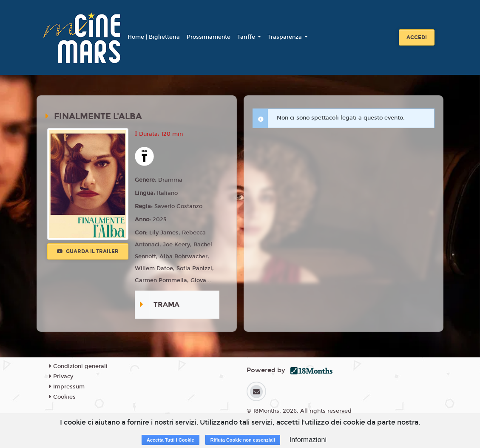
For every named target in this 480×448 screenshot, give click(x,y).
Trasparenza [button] (285, 37)
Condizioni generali (78, 366)
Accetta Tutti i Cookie (170, 440)
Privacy (61, 377)
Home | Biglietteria (154, 37)
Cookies (62, 397)
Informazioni (308, 440)
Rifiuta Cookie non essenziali (243, 440)
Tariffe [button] (247, 37)
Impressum (67, 387)
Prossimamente (209, 37)
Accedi (417, 37)
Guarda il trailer (88, 251)
